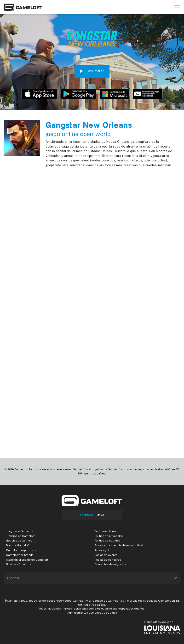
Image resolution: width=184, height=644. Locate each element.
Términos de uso (106, 531)
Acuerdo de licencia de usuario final (119, 545)
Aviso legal (102, 550)
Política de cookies (107, 540)
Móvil (100, 515)
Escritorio (87, 515)
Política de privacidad (109, 536)
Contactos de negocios (110, 564)
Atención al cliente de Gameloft (27, 560)
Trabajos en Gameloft (20, 536)
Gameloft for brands (20, 555)
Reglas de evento (106, 555)
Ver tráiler (92, 71)
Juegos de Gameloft (20, 531)
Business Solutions (19, 564)
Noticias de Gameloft (20, 540)
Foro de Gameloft (18, 545)
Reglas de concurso (108, 560)
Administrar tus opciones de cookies (92, 613)
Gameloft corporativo (21, 550)
